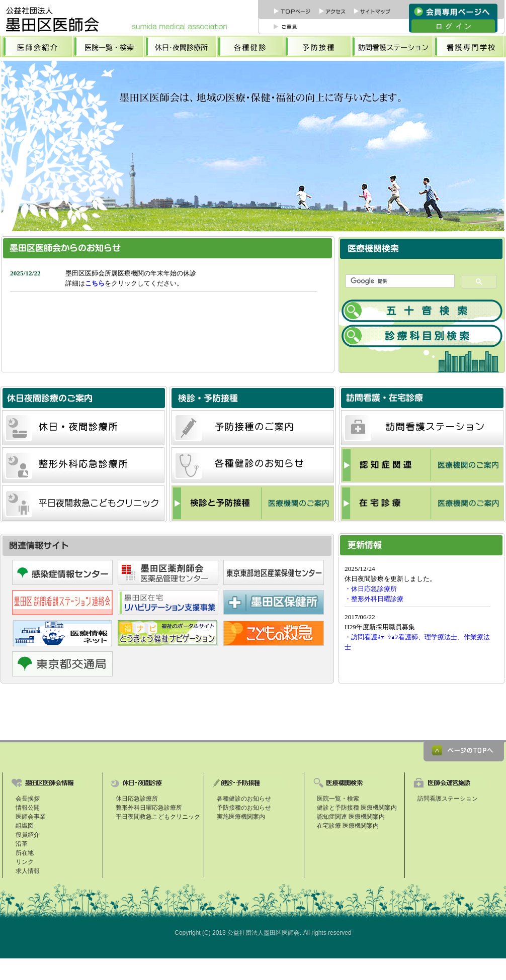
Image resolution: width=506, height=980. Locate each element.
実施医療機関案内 (241, 817)
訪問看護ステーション (448, 799)
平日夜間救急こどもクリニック (158, 817)
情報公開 (28, 808)
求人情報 (28, 871)
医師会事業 (31, 817)
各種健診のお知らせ (244, 799)
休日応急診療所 (137, 799)
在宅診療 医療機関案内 (348, 826)
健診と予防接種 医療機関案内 (357, 808)
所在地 (25, 853)
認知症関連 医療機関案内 (351, 817)
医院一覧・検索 (338, 799)
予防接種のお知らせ (244, 808)
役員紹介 (28, 835)
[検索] (399, 281)
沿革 (22, 844)
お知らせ (168, 315)
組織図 (25, 826)
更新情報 (421, 618)
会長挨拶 (28, 799)
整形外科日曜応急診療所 (149, 808)
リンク (25, 862)
